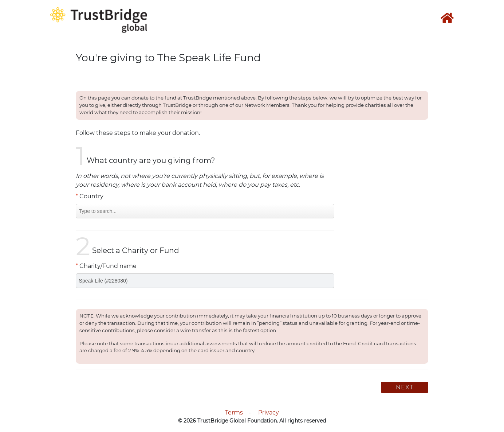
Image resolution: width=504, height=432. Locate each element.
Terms (234, 412)
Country (90, 196)
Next (405, 387)
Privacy (269, 412)
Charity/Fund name (106, 266)
